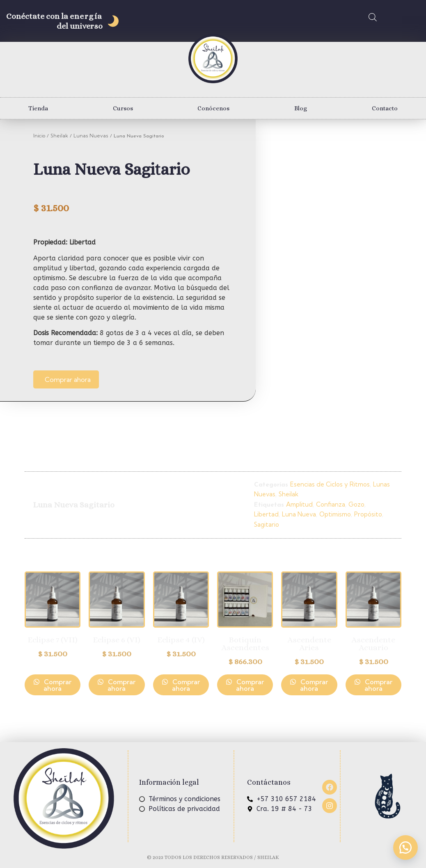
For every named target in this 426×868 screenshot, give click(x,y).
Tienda (38, 108)
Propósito (368, 514)
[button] (405, 847)
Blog (301, 108)
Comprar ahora (68, 379)
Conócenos (213, 108)
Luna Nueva (299, 514)
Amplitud (299, 504)
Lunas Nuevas (91, 136)
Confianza (331, 504)
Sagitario (267, 524)
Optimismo (335, 514)
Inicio (39, 136)
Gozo (356, 504)
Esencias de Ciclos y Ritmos (330, 484)
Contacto (385, 108)
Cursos (123, 108)
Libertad (266, 514)
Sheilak (59, 136)
